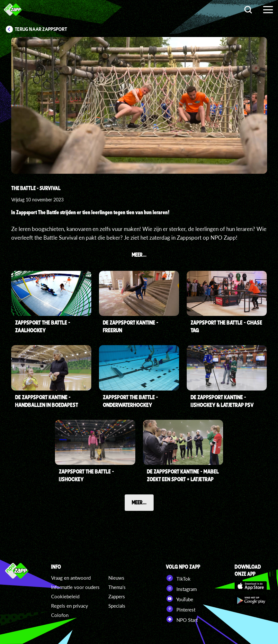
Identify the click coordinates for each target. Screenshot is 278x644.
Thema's (117, 587)
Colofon (60, 615)
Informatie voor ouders (75, 587)
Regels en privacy (70, 606)
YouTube (179, 599)
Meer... (139, 502)
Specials (117, 606)
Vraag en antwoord (71, 578)
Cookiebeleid (65, 596)
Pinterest (181, 609)
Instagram (181, 588)
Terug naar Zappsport (41, 29)
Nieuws (116, 578)
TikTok (178, 578)
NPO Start (182, 619)
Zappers (117, 596)
